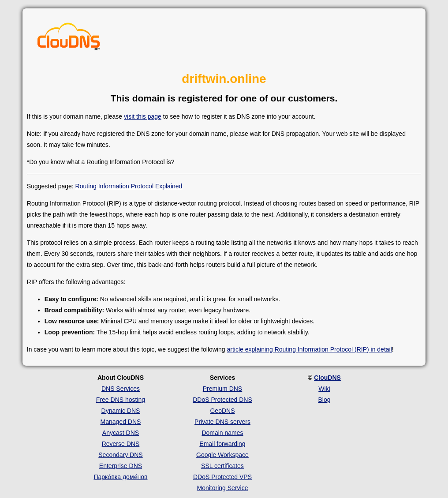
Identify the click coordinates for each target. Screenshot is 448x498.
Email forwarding (222, 444)
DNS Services (121, 389)
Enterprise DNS (121, 466)
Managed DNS (121, 422)
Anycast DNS (121, 433)
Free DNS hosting (121, 400)
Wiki (324, 389)
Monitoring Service (223, 488)
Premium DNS (222, 389)
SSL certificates (222, 466)
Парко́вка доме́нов (120, 477)
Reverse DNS (121, 444)
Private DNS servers (222, 422)
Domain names (222, 433)
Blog (324, 400)
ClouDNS (327, 378)
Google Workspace (222, 455)
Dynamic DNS (121, 411)
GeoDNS (222, 411)
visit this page (143, 116)
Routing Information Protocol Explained (129, 186)
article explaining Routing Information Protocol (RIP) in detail (310, 349)
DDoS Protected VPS (222, 477)
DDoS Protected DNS (222, 400)
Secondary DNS (120, 455)
